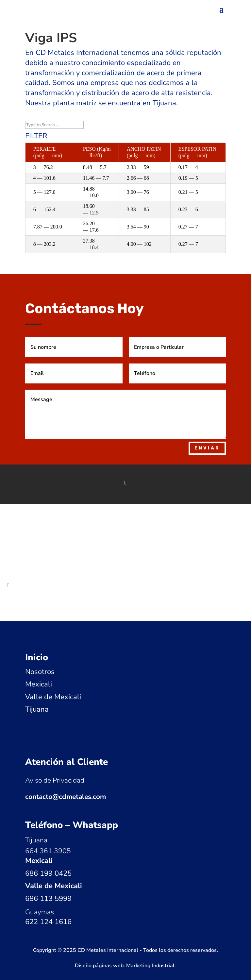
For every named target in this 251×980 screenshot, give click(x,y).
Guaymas (40, 912)
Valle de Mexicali (53, 697)
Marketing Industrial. (151, 966)
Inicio (37, 657)
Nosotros (40, 672)
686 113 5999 (48, 899)
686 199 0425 (48, 873)
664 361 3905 (48, 851)
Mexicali (39, 684)
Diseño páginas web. (100, 966)
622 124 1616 (48, 922)
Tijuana (37, 709)
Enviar (207, 448)
